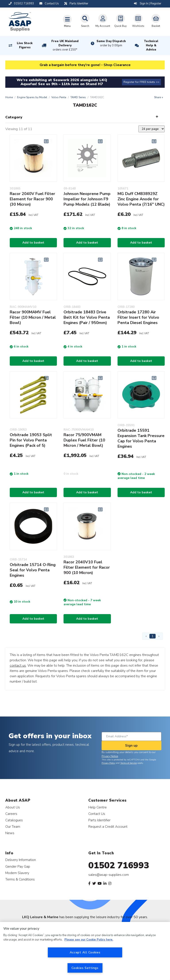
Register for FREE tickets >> (141, 82)
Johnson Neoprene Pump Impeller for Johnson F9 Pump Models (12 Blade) (87, 199)
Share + (159, 97)
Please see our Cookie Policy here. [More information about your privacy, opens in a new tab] (89, 940)
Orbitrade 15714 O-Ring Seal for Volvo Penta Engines (33, 570)
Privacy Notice (110, 756)
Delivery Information (21, 860)
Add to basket (33, 243)
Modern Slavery (17, 873)
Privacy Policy (108, 763)
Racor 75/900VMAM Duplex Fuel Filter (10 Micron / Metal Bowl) (84, 440)
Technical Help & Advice (151, 45)
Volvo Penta (59, 97)
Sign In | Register (148, 4)
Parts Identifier (99, 820)
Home (9, 97)
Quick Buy (120, 21)
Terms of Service (128, 763)
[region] (85, 951)
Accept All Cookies (85, 952)
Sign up (131, 746)
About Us (13, 807)
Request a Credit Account (108, 827)
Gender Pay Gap (18, 866)
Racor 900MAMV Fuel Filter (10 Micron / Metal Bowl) (33, 317)
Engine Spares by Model (32, 97)
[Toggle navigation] (67, 21)
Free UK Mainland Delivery (65, 46)
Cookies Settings (85, 968)
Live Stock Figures (25, 45)
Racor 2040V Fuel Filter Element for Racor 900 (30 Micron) (32, 199)
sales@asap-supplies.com (109, 875)
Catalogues (14, 820)
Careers (11, 814)
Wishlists (138, 21)
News (10, 833)
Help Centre (98, 807)
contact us (18, 666)
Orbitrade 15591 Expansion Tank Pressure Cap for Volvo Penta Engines (141, 438)
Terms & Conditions (20, 879)
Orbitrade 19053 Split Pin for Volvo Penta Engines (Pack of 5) (31, 440)
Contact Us (97, 814)
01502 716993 (119, 865)
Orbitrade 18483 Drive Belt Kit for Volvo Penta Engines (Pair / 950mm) (87, 317)
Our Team (13, 827)
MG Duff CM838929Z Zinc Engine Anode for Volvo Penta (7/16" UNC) (141, 199)
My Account (103, 21)
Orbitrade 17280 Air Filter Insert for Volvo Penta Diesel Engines (138, 317)
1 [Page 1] (153, 636)
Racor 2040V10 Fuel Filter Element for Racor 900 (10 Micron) (87, 567)
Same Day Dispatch (111, 43)
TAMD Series (78, 97)
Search (85, 21)
